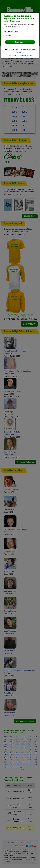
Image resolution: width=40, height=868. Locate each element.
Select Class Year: (11, 32)
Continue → (20, 42)
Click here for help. (26, 55)
